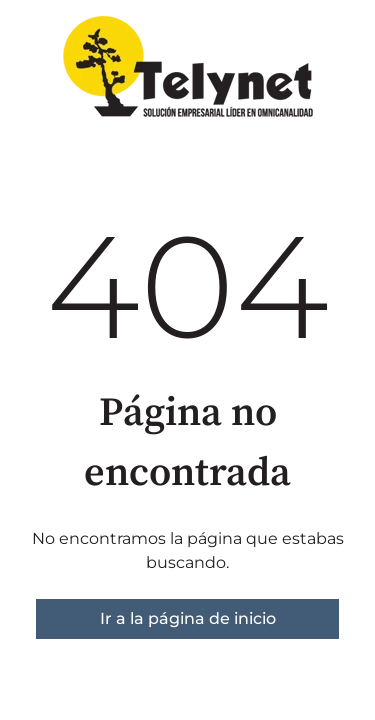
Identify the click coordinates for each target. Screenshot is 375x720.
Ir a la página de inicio (188, 618)
